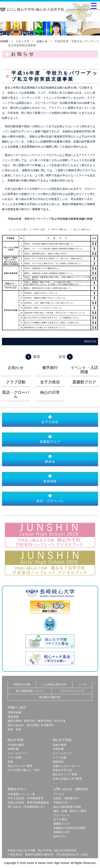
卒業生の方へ (62, 803)
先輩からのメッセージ (66, 766)
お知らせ (42, 41)
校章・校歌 (15, 729)
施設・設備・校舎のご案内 (70, 811)
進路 (10, 762)
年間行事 (13, 749)
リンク (82, 684)
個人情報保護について (30, 691)
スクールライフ (17, 753)
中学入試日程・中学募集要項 (25, 798)
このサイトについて (72, 691)
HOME (4, 41)
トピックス (23, 41)
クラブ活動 (16, 382)
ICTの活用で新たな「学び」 (25, 770)
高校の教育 (60, 745)
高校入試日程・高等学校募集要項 (28, 803)
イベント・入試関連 (84, 370)
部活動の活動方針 (50, 697)
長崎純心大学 (62, 832)
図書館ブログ (84, 382)
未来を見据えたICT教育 (67, 779)
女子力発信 (50, 382)
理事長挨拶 (15, 712)
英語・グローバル (16, 395)
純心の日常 (50, 392)
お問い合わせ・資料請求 (71, 789)
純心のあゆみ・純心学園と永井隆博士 (31, 725)
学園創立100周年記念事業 (69, 828)
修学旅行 (50, 368)
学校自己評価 (22, 684)
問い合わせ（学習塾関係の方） (27, 807)
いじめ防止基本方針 (54, 684)
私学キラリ (60, 836)
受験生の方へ (17, 789)
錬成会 (50, 459)
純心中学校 (15, 740)
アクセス (59, 794)
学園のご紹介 (17, 707)
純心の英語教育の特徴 (67, 807)
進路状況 (58, 762)
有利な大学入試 (62, 770)
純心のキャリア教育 (20, 766)
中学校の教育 (16, 745)
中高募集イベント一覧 (21, 794)
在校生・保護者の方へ (67, 798)
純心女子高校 (62, 740)
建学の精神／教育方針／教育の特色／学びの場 (36, 721)
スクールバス (62, 815)
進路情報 (50, 478)
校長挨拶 (13, 717)
